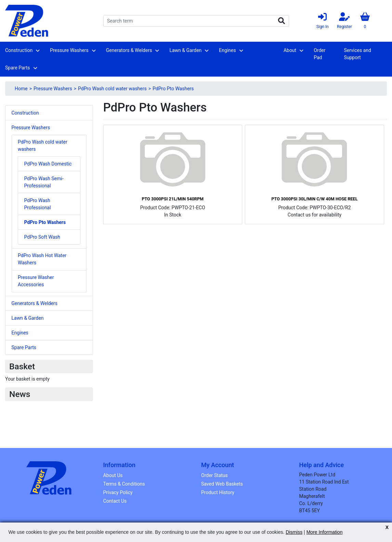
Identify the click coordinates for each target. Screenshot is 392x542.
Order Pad (319, 54)
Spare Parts (18, 68)
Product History (218, 492)
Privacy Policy (118, 492)
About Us (113, 475)
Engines (227, 50)
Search (282, 21)
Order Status (214, 475)
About (290, 50)
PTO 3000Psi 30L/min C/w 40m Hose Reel (314, 199)
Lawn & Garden (185, 50)
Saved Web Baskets (222, 484)
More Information (325, 532)
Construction (19, 50)
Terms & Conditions (124, 484)
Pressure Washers (69, 50)
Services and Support (357, 54)
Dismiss (294, 532)
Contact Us (115, 501)
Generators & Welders (129, 50)
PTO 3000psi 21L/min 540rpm (173, 199)
